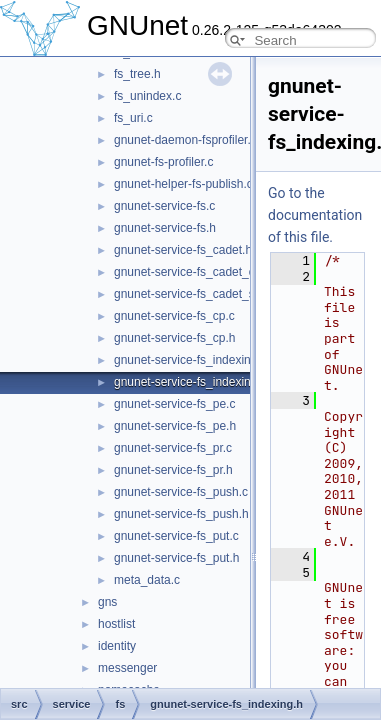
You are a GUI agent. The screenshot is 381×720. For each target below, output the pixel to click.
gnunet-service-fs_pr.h (173, 470)
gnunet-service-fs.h (165, 228)
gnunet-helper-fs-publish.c (183, 184)
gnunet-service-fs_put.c (176, 536)
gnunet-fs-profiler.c (163, 162)
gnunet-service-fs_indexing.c (190, 360)
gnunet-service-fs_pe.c (174, 404)
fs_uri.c (133, 118)
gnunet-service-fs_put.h (176, 558)
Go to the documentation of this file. (315, 215)
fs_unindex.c (147, 96)
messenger (127, 668)
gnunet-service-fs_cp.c (174, 316)
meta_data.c (147, 580)
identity (117, 646)
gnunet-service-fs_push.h (181, 514)
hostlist (116, 624)
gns (107, 602)
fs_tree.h (137, 74)
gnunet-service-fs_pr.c (173, 448)
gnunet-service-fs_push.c (181, 492)
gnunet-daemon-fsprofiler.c (185, 140)
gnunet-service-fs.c (164, 206)
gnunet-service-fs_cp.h (174, 338)
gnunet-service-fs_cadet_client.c (200, 272)
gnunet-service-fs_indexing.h (190, 382)
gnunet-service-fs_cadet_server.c (202, 294)
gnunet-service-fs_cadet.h (183, 250)
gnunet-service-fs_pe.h (175, 426)
